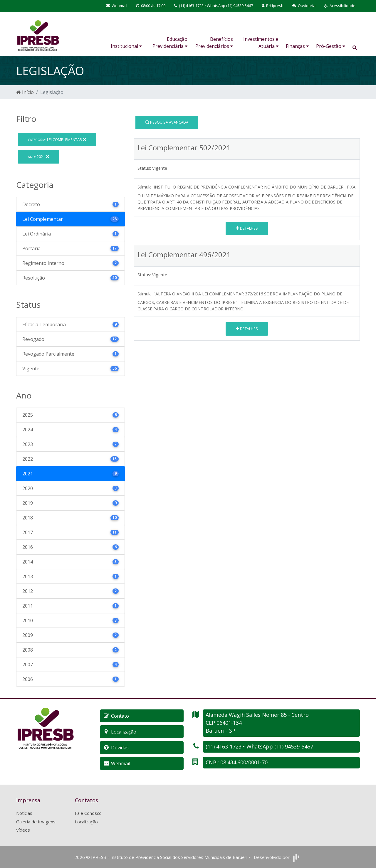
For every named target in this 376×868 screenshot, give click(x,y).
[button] (340, 6)
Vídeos (23, 830)
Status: (144, 168)
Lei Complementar (57, 139)
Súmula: (145, 187)
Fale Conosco (88, 813)
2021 (38, 157)
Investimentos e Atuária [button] (261, 43)
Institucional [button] (126, 46)
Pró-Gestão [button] (331, 46)
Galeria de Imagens (36, 822)
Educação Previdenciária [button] (170, 43)
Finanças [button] (297, 46)
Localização (86, 822)
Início (25, 92)
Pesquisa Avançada (167, 122)
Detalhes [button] (247, 228)
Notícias (24, 813)
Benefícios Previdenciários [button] (214, 43)
